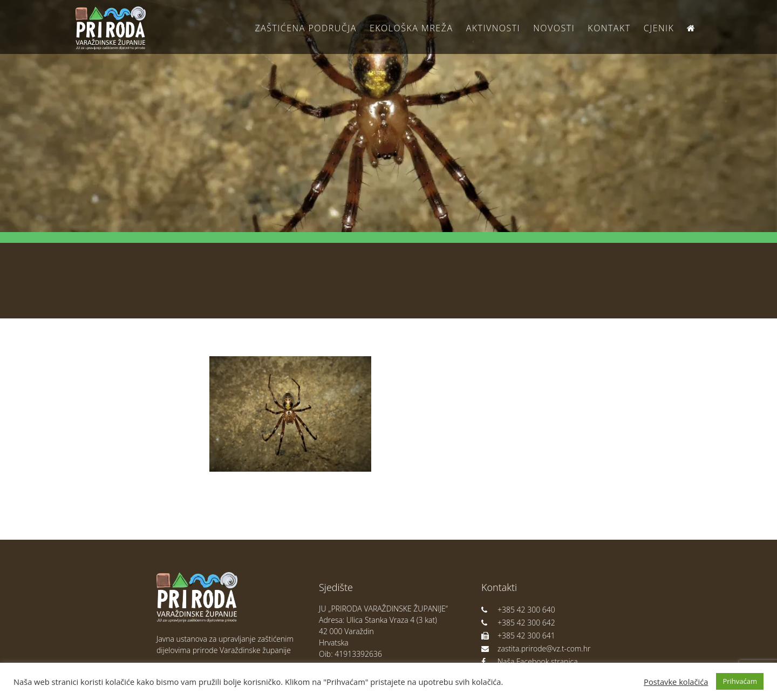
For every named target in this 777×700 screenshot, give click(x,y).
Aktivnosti (493, 28)
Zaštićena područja (305, 28)
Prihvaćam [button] (740, 681)
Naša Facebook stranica (530, 661)
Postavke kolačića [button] (676, 682)
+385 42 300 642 (518, 623)
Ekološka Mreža (411, 28)
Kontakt (609, 28)
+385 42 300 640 (518, 610)
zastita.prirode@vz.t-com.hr (536, 648)
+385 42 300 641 (518, 636)
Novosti (554, 28)
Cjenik (659, 28)
